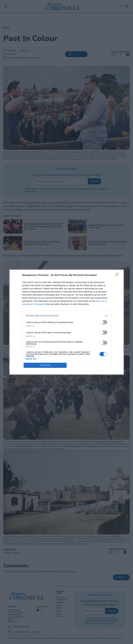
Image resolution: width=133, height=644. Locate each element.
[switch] (103, 322)
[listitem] (67, 316)
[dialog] (67, 322)
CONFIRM (45, 365)
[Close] (118, 275)
